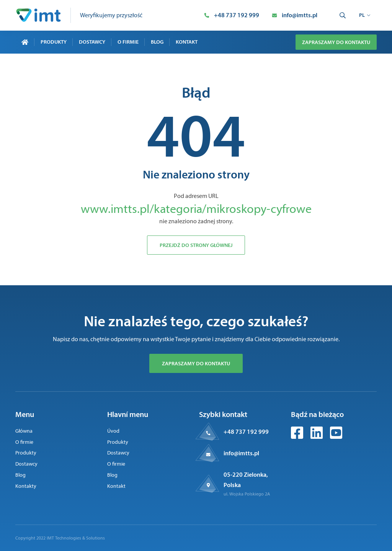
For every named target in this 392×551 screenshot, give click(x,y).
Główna (24, 431)
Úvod (113, 431)
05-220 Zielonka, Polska (246, 480)
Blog (157, 42)
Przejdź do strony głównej (196, 245)
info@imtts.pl (241, 453)
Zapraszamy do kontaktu (336, 42)
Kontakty (26, 486)
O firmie (128, 42)
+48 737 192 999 (246, 432)
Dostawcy (92, 42)
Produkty (54, 42)
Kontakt (187, 42)
